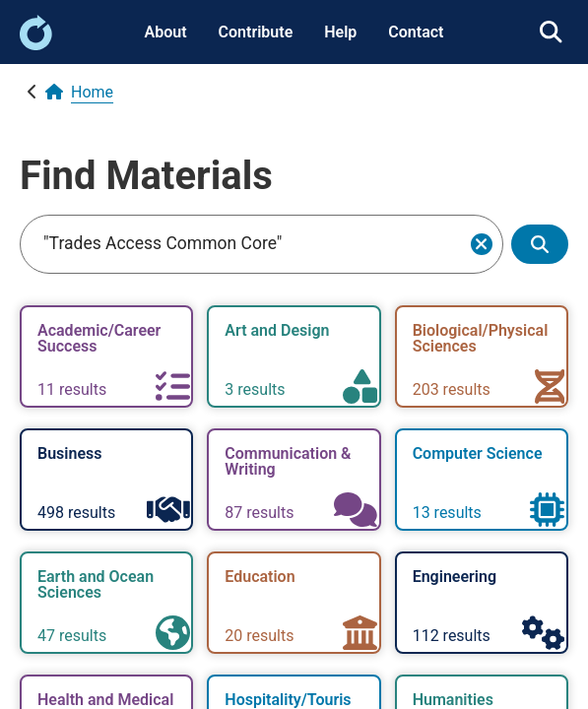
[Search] (248, 244)
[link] (36, 45)
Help (340, 32)
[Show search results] (540, 245)
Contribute (256, 32)
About (166, 32)
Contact (416, 32)
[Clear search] (482, 244)
